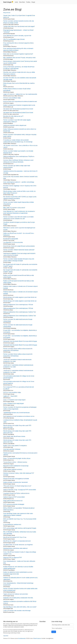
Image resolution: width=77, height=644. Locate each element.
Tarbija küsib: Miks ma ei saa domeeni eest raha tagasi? (19, 26)
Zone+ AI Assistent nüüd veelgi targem (14, 400)
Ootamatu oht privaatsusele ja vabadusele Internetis (18, 598)
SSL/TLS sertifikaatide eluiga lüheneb (14, 39)
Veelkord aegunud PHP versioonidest (14, 497)
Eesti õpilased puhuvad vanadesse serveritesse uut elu (19, 416)
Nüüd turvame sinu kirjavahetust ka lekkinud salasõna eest (20, 101)
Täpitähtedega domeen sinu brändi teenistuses (16, 413)
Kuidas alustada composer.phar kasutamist (15, 482)
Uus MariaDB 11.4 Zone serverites (13, 242)
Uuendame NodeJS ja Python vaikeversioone (16, 493)
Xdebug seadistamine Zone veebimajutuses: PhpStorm (19, 156)
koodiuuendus (22, 638)
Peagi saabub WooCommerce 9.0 (13, 501)
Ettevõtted (22, 2)
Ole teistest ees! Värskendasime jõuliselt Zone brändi (18, 109)
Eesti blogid (8, 2)
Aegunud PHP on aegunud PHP (13, 557)
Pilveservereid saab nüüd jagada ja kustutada (16, 479)
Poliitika (28, 2)
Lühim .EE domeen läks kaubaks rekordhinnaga (17, 611)
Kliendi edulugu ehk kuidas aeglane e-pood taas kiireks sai (20, 297)
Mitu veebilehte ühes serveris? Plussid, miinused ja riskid (19, 58)
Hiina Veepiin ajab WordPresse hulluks (14, 436)
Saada (54, 632)
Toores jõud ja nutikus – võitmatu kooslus (15, 462)
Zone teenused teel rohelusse (12, 449)
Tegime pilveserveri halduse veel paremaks (16, 594)
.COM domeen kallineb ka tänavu (13, 469)
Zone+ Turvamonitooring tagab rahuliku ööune (17, 458)
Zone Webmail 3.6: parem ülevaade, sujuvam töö (17, 36)
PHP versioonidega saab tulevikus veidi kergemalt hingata (20, 528)
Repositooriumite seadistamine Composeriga (16, 466)
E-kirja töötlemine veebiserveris (12, 524)
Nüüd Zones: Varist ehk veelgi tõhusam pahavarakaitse (19, 246)
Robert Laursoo (37, 638)
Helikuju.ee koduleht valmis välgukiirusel (15, 125)
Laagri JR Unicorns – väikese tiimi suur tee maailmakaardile (20, 94)
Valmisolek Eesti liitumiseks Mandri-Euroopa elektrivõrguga (20, 341)
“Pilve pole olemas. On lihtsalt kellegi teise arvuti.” (17, 486)
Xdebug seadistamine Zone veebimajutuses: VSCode (18, 305)
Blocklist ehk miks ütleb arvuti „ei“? (13, 116)
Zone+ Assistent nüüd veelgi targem (14, 403)
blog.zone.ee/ (7, 13)
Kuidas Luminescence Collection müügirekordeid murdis (19, 105)
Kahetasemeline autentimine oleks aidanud (15, 548)
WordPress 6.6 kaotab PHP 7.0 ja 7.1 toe (15, 537)
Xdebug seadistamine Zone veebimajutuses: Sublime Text (20, 312)
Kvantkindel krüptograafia (11, 239)
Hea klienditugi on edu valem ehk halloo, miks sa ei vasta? (20, 607)
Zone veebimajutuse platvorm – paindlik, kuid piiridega (19, 182)
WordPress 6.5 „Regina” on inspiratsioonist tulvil (17, 541)
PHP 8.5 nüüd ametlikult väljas (12, 98)
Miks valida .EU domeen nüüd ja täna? (14, 208)
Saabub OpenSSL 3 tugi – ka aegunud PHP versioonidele (20, 490)
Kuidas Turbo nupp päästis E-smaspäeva (15, 446)
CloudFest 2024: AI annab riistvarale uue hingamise (18, 545)
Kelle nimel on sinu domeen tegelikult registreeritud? (18, 54)
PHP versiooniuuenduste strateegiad (14, 504)
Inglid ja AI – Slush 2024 (10, 396)
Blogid (33, 2)
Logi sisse (6, 636)
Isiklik (16, 2)
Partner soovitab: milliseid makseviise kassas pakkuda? (19, 250)
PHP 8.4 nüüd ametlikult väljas (12, 392)
